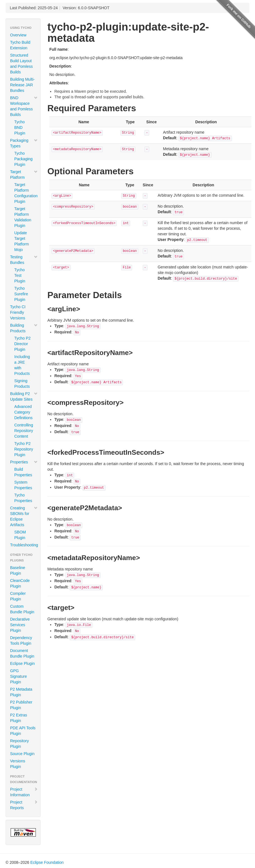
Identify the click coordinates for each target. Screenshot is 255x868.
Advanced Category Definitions (23, 412)
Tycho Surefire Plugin (21, 294)
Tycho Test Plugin (20, 275)
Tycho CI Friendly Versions (18, 312)
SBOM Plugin (20, 535)
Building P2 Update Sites (24, 396)
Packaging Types (24, 143)
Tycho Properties (23, 498)
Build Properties (23, 472)
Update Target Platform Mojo (22, 241)
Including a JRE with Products (22, 365)
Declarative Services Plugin (20, 625)
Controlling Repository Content (24, 431)
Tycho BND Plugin (20, 127)
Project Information (24, 792)
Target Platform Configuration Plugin (25, 193)
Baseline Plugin (18, 570)
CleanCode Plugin (20, 583)
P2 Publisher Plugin (21, 705)
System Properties (23, 485)
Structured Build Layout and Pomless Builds (21, 64)
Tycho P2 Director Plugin (22, 344)
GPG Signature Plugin (18, 676)
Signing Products (22, 384)
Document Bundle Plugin (22, 653)
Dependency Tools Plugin (21, 640)
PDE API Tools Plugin (23, 731)
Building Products (24, 328)
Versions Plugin (18, 764)
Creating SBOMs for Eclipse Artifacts (24, 516)
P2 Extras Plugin (19, 718)
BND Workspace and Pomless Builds (24, 106)
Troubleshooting (24, 545)
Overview (18, 35)
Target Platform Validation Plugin (23, 217)
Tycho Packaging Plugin (23, 159)
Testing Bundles (24, 260)
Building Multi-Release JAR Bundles (22, 85)
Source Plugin (22, 754)
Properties (24, 462)
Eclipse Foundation (47, 862)
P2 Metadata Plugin (21, 692)
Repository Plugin (19, 744)
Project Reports (24, 805)
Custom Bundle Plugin (22, 609)
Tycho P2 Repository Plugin (24, 449)
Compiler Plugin (18, 596)
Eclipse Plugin (22, 663)
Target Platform (24, 175)
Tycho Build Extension (20, 45)
